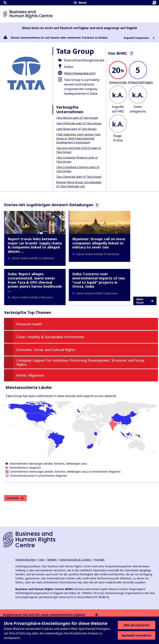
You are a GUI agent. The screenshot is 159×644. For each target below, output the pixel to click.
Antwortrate (118, 82)
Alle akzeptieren (137, 625)
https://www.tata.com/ (80, 73)
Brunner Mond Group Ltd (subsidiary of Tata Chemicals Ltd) (79, 184)
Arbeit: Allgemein (30, 375)
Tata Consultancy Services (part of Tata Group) (78, 169)
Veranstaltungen (26, 560)
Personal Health (29, 324)
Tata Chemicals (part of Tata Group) (79, 123)
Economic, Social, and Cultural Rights (46, 350)
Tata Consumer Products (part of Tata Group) (77, 160)
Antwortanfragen (140, 82)
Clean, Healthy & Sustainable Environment (50, 337)
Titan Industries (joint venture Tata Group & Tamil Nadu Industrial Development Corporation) (78, 138)
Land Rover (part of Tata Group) (76, 129)
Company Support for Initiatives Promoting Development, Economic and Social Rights (80, 362)
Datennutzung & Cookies (75, 560)
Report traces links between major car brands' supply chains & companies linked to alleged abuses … (35, 245)
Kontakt (99, 560)
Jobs (42, 560)
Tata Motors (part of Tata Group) (77, 118)
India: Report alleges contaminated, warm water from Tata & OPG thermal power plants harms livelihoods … (35, 282)
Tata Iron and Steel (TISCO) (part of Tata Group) (79, 150)
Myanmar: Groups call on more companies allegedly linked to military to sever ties (99, 243)
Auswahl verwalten (136, 635)
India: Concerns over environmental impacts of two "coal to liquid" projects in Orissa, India (99, 280)
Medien (52, 560)
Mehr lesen (145, 301)
